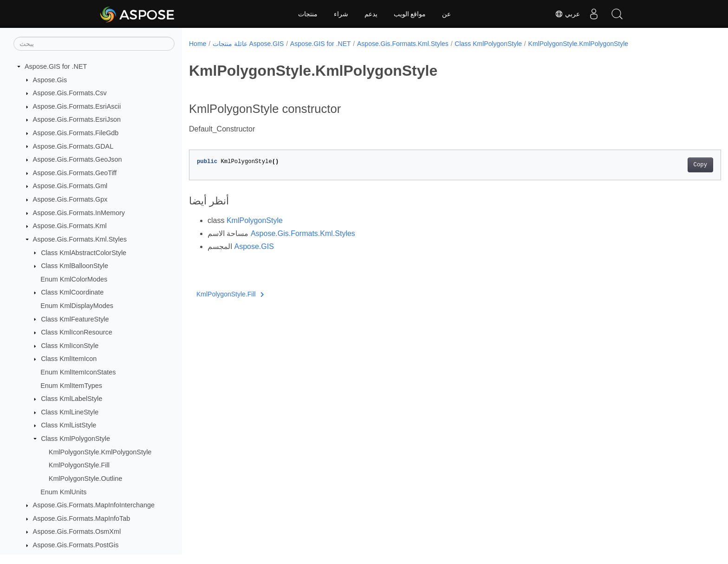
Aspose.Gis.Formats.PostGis (76, 545)
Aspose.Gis (50, 80)
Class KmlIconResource (77, 332)
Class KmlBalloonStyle (75, 266)
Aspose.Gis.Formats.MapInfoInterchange (94, 505)
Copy (664, 165)
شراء (341, 14)
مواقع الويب (410, 14)
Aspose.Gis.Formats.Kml (70, 226)
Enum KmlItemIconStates (78, 372)
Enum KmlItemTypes (71, 386)
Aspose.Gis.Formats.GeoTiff (75, 173)
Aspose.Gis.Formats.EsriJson (77, 119)
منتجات (308, 14)
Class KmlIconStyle (70, 346)
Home (198, 44)
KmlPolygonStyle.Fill (79, 465)
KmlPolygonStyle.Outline (85, 479)
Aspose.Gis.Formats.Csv (70, 93)
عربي (567, 14)
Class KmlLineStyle (70, 412)
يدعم (371, 14)
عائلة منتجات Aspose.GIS (248, 44)
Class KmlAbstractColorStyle (84, 253)
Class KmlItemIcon (69, 359)
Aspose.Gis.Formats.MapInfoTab (82, 518)
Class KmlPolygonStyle (75, 439)
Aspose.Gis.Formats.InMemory (79, 213)
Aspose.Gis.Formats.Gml (70, 186)
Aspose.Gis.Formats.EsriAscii (77, 106)
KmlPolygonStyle (255, 220)
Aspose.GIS (254, 246)
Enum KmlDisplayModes (77, 306)
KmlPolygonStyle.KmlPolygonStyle (100, 452)
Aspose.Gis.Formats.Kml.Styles (80, 239)
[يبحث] (94, 44)
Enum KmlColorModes (74, 279)
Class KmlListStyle (68, 425)
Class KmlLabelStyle (71, 399)
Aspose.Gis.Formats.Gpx (70, 199)
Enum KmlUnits (63, 492)
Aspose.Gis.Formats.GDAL (73, 146)
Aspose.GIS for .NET (56, 66)
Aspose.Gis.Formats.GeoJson (78, 159)
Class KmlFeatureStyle (75, 319)
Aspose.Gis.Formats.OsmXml (77, 531)
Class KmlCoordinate (72, 292)
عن (446, 14)
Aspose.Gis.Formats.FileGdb (76, 133)
